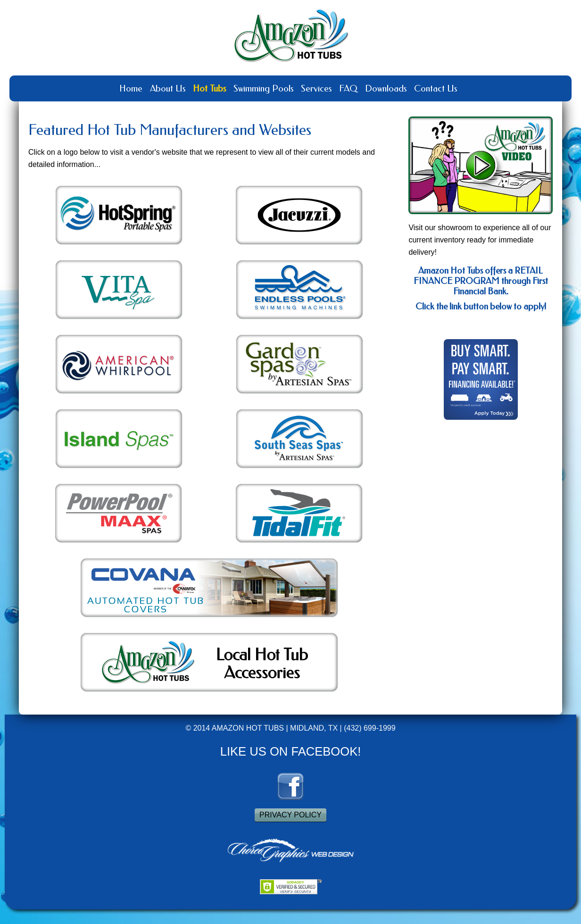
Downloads (386, 88)
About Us (168, 88)
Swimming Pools (263, 88)
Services (316, 88)
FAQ (348, 88)
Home (131, 88)
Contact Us (436, 88)
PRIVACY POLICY (290, 815)
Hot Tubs (209, 88)
